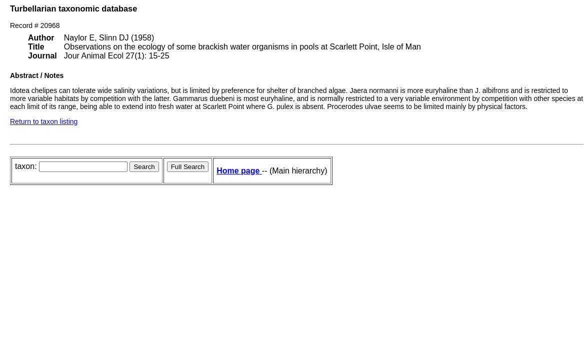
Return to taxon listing (44, 121)
